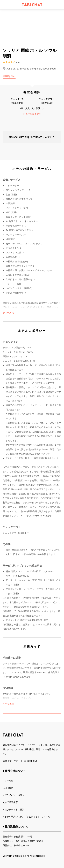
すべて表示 (8, 313)
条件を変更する (32, 114)
